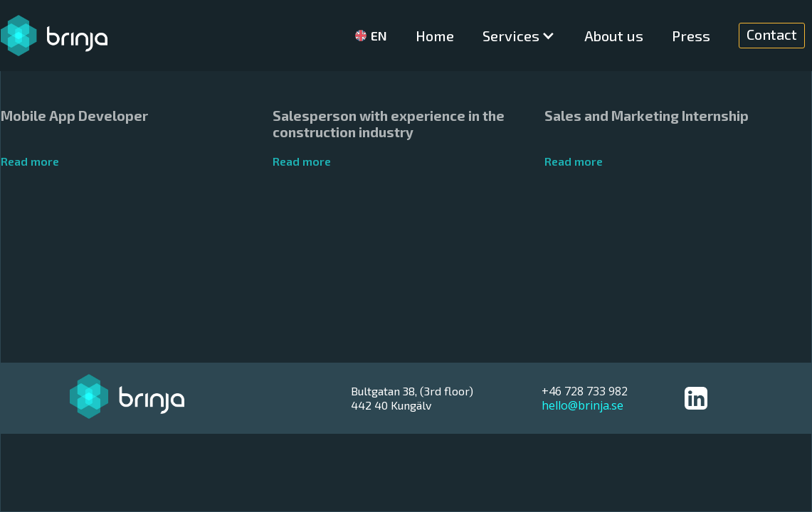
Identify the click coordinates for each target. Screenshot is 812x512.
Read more (30, 161)
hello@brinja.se (582, 405)
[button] (519, 36)
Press (691, 36)
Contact (772, 34)
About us (614, 36)
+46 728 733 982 (585, 391)
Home (435, 36)
